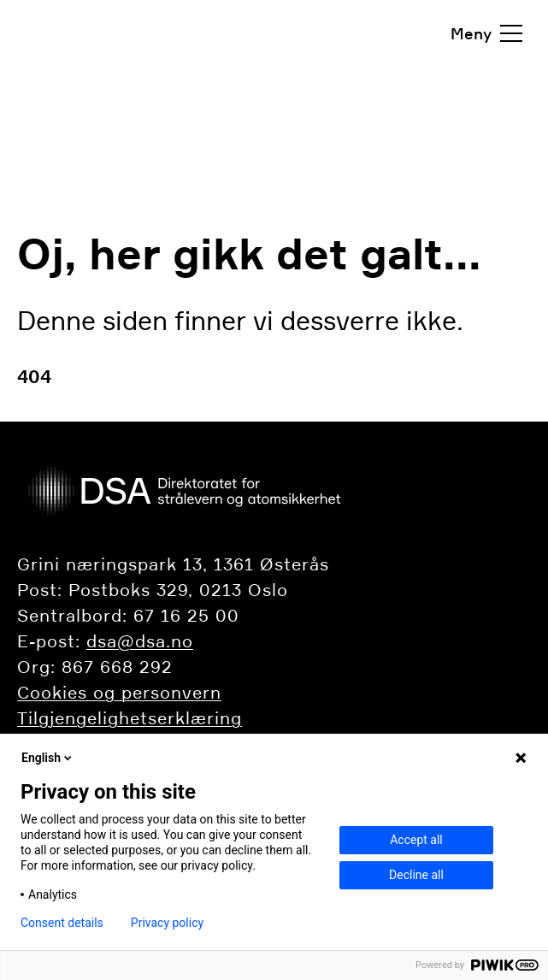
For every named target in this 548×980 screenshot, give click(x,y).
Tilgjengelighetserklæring (130, 718)
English (48, 758)
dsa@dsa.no (140, 641)
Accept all (416, 840)
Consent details (62, 923)
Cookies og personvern (119, 693)
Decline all (416, 875)
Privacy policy (167, 923)
